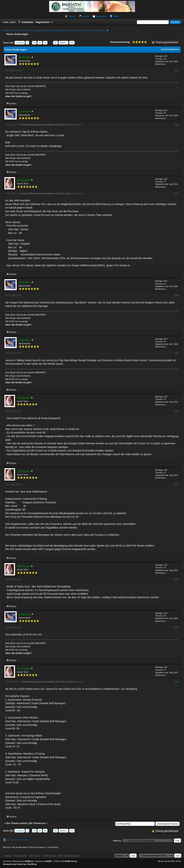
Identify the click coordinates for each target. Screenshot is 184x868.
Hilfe (116, 16)
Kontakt (8, 856)
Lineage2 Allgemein (42, 31)
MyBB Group (71, 861)
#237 (176, 485)
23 (45, 43)
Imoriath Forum (11, 31)
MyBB (49, 861)
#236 (176, 411)
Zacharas (78, 194)
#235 (176, 353)
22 (40, 43)
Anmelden (27, 22)
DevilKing (32, 864)
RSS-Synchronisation (68, 856)
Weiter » (64, 43)
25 (55, 43)
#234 (176, 295)
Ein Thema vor (37, 823)
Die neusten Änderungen (93, 31)
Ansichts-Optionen (170, 49)
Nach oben (34, 856)
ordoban (78, 125)
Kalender (101, 16)
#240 (176, 682)
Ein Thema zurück (17, 823)
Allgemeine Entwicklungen (66, 31)
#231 (176, 70)
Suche (86, 16)
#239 (176, 627)
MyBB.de (29, 861)
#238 (176, 579)
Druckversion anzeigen (18, 840)
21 (34, 43)
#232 (176, 125)
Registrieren (43, 22)
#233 (176, 193)
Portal (72, 16)
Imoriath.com (20, 856)
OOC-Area (25, 31)
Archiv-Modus (49, 856)
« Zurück (20, 43)
